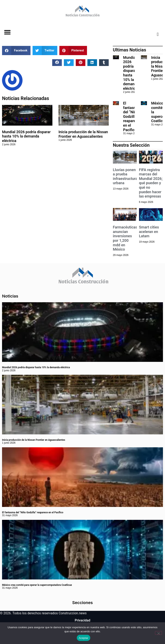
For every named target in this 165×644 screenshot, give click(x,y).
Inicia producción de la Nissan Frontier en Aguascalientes (83, 134)
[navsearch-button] (155, 34)
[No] (158, 633)
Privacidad (82, 620)
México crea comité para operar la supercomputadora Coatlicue (37, 585)
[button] (7, 32)
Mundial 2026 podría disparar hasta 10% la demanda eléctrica (26, 136)
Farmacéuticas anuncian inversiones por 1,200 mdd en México (125, 238)
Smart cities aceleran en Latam (149, 232)
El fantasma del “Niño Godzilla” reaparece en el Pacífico (131, 116)
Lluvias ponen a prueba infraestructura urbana (125, 176)
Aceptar (84, 638)
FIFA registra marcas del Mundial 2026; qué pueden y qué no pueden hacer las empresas (151, 183)
